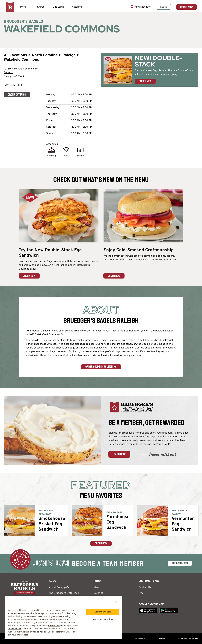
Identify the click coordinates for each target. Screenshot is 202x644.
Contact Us (145, 587)
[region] (64, 617)
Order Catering (17, 95)
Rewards (40, 7)
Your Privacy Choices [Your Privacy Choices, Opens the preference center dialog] (103, 619)
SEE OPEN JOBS (180, 563)
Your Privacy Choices (186, 639)
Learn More (119, 454)
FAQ (141, 593)
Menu (23, 7)
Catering (77, 7)
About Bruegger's (59, 587)
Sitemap (161, 638)
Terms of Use (140, 638)
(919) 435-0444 (13, 85)
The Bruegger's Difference (64, 593)
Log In (164, 7)
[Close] (116, 602)
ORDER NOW (29, 276)
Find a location (141, 7)
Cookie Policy (55, 626)
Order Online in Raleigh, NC (101, 367)
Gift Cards (58, 7)
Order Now (187, 7)
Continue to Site (103, 612)
